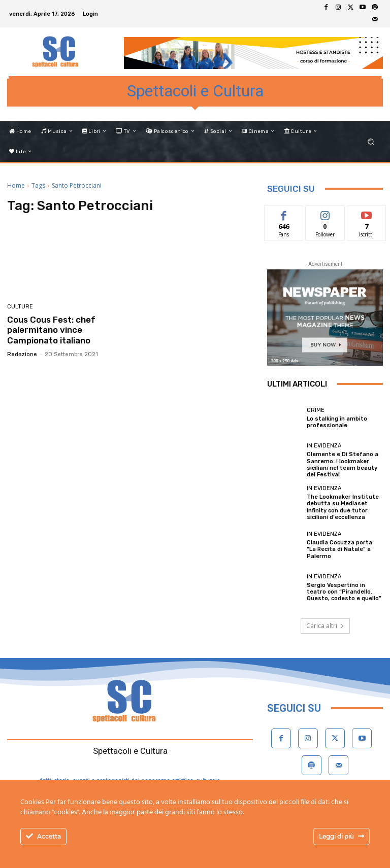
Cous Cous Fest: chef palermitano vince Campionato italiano (51, 330)
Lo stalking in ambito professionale (337, 422)
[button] (371, 141)
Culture (20, 307)
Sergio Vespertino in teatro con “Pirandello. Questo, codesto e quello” (344, 592)
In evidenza (324, 446)
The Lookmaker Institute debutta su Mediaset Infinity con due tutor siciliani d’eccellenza (343, 507)
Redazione (22, 354)
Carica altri (325, 626)
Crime (316, 410)
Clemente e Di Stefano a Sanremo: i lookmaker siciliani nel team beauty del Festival (343, 464)
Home (16, 185)
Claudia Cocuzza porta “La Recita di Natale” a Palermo (339, 549)
